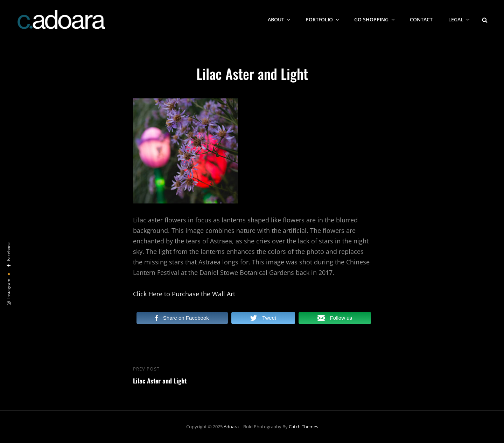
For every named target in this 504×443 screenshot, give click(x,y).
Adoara (231, 427)
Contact (421, 19)
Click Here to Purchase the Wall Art (184, 294)
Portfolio (323, 19)
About (280, 19)
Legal (460, 19)
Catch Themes (303, 427)
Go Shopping (375, 19)
